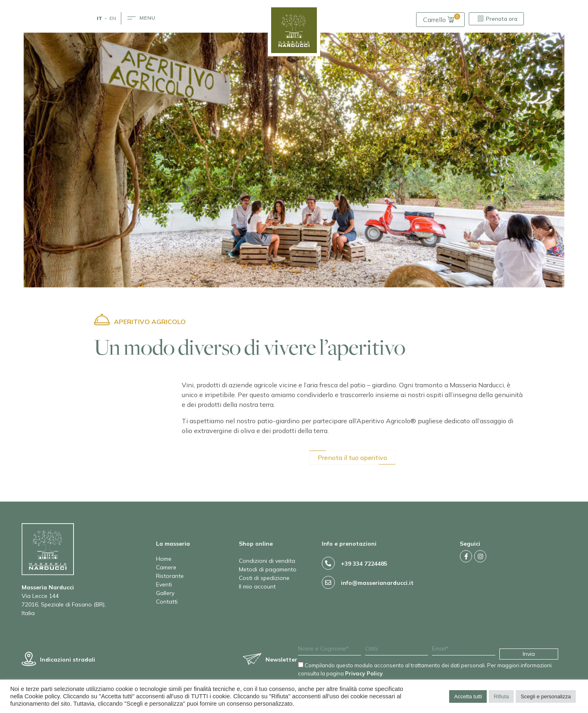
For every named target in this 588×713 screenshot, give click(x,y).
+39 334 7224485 (364, 564)
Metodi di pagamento (268, 569)
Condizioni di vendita (267, 561)
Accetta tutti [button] (468, 696)
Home (164, 559)
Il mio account (257, 586)
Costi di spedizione (264, 578)
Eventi (164, 584)
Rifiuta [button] (501, 696)
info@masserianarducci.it (377, 583)
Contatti (167, 602)
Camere (166, 567)
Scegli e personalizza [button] (546, 696)
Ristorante (170, 576)
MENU (148, 18)
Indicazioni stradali (68, 660)
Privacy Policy (364, 673)
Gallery (165, 593)
